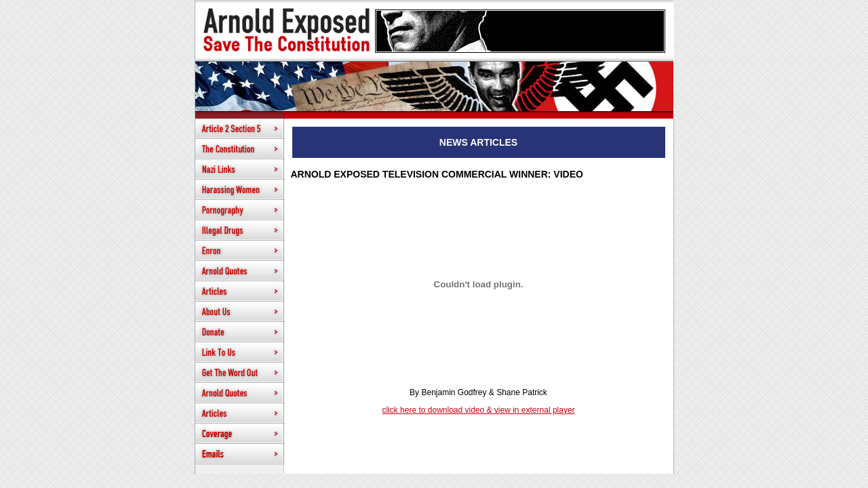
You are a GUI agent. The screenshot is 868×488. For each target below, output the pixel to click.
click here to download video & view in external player (478, 410)
